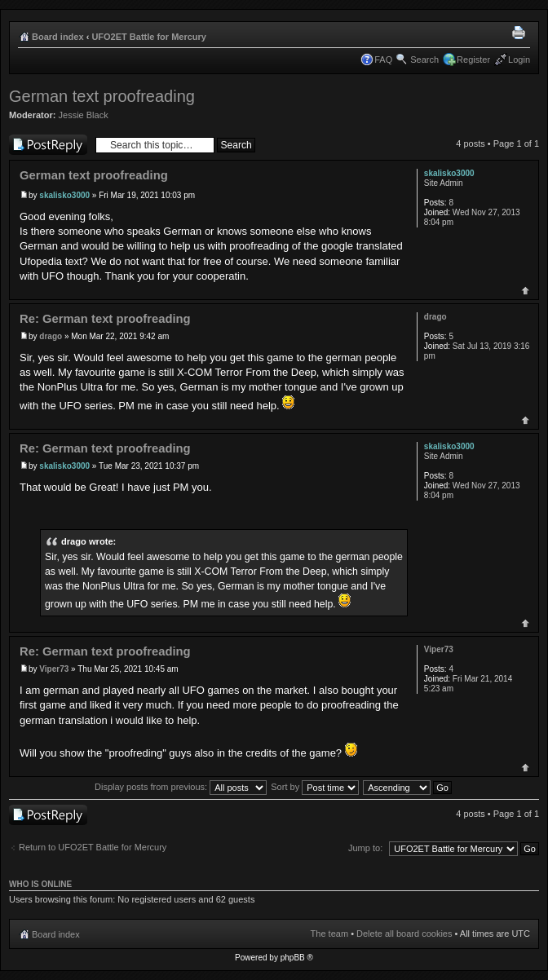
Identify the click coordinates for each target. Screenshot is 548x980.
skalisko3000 (64, 195)
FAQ (383, 60)
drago (51, 336)
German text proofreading (102, 96)
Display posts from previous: (181, 787)
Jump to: (365, 848)
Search (424, 60)
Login (519, 60)
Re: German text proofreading (105, 319)
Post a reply (48, 145)
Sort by (315, 787)
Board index (58, 37)
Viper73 (54, 669)
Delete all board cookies (404, 934)
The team (329, 934)
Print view (521, 33)
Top (526, 291)
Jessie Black (84, 115)
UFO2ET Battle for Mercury (149, 37)
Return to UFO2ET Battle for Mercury (93, 847)
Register (473, 60)
